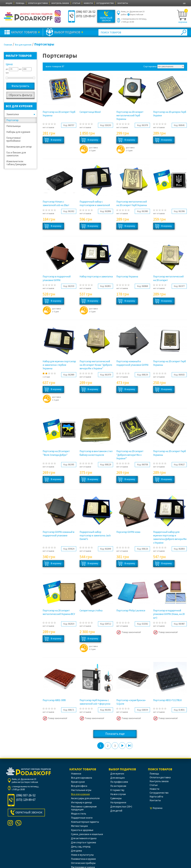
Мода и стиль (79, 814)
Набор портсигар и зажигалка (96, 276)
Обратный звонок (106, 19)
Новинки (76, 774)
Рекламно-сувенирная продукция (84, 808)
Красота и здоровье (82, 830)
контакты (123, 3)
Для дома (76, 851)
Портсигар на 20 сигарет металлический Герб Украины (130, 116)
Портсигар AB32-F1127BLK (167, 700)
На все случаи (118, 794)
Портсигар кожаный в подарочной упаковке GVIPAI (132, 363)
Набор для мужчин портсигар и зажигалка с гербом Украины (59, 365)
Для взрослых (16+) (121, 807)
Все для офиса (79, 786)
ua (184, 3)
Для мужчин (117, 774)
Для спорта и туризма (84, 842)
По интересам (118, 786)
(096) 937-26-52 (86, 12)
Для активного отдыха (84, 838)
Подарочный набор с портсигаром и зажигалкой (95, 203)
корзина (183, 22)
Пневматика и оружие (83, 859)
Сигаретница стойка (91, 610)
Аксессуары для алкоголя (85, 798)
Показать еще (115, 734)
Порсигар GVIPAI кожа (128, 532)
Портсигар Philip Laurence (131, 610)
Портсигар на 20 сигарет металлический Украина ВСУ (59, 612)
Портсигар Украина (127, 276)
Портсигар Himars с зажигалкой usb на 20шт (56, 203)
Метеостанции (79, 826)
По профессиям (119, 782)
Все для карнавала (82, 778)
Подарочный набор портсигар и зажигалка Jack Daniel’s (95, 536)
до (7, 69)
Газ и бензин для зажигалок (16, 154)
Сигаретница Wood (90, 112)
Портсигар (12, 120)
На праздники (118, 802)
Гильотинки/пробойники (14, 139)
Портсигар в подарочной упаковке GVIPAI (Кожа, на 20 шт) (169, 614)
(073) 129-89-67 (86, 16)
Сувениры (116, 798)
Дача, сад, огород (81, 847)
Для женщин (118, 778)
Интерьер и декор (81, 802)
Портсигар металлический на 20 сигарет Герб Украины (132, 203)
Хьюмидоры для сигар (19, 147)
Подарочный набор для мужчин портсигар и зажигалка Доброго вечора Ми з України (170, 537)
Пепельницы (13, 126)
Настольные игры (81, 790)
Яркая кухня (78, 782)
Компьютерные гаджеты (85, 822)
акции (9, 3)
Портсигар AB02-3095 (54, 700)
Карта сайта (156, 797)
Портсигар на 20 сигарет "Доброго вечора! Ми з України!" (130, 455)
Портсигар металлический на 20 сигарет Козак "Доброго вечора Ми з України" (96, 365)
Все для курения (80, 794)
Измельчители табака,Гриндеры (16, 163)
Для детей (116, 811)
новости (88, 3)
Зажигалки (13, 114)
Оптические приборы (83, 863)
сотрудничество (105, 3)
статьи (76, 3)
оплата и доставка (38, 3)
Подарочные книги (82, 818)
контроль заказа (60, 3)
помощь (20, 3)
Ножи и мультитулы (82, 855)
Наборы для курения (18, 132)
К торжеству (117, 790)
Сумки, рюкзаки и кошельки (87, 834)
